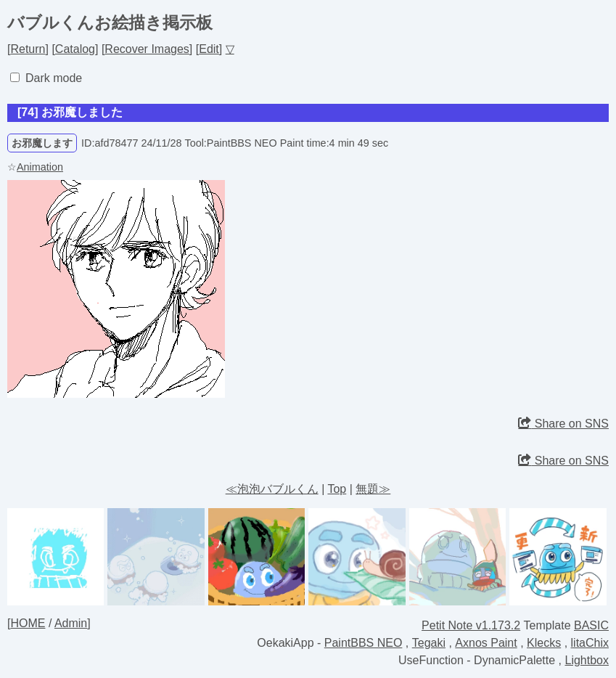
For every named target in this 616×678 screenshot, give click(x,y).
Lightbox (587, 660)
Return (28, 49)
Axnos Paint (486, 643)
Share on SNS (563, 424)
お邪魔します (42, 143)
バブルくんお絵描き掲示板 (110, 23)
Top (337, 489)
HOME (28, 623)
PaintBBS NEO (364, 643)
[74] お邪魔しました (70, 112)
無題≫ (373, 489)
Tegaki (429, 643)
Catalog (75, 49)
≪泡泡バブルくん (272, 489)
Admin (71, 623)
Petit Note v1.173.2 (471, 625)
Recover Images (147, 49)
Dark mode (54, 78)
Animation (40, 167)
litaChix (590, 643)
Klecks (544, 643)
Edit (209, 49)
